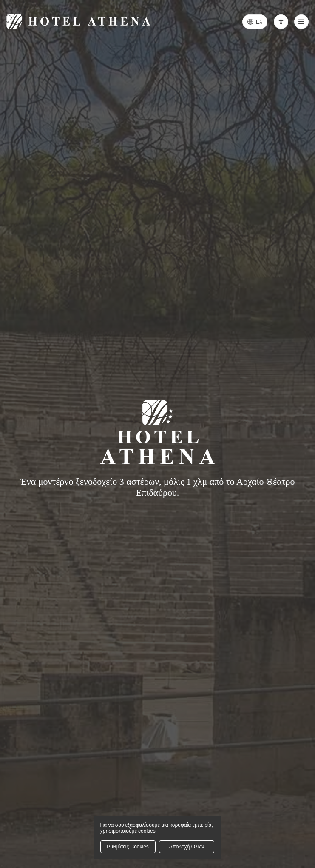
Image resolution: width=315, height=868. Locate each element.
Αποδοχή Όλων (187, 847)
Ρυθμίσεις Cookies (128, 847)
